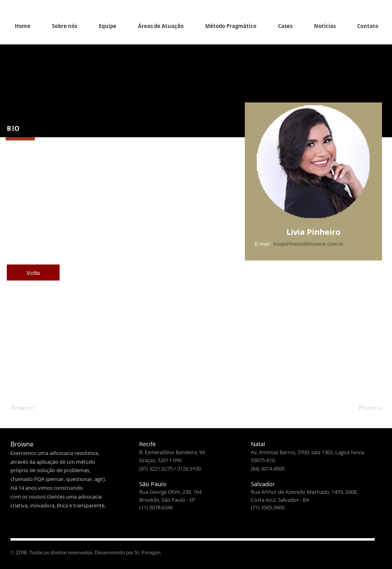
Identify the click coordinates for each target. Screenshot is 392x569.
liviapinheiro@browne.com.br (309, 244)
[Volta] (33, 272)
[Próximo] (362, 408)
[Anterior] (37, 408)
